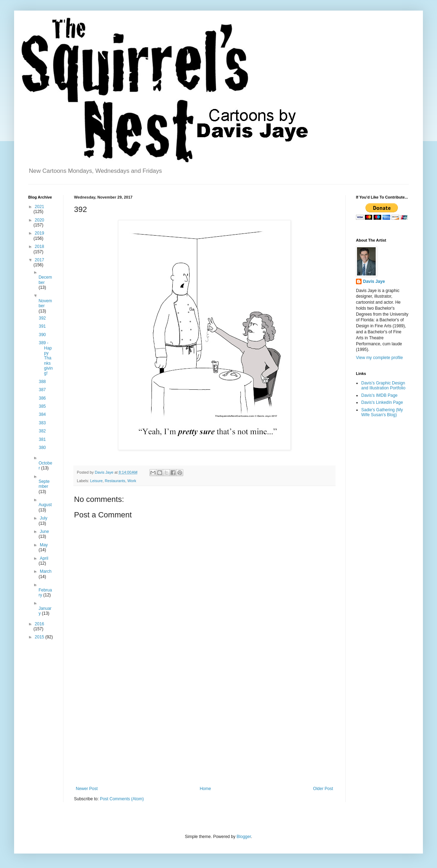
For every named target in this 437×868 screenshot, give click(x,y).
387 (42, 390)
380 (42, 448)
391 (42, 326)
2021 (40, 207)
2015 (40, 637)
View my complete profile (379, 358)
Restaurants (115, 481)
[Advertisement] (204, 728)
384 (42, 414)
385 (42, 406)
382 (42, 431)
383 (42, 423)
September (44, 484)
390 (42, 335)
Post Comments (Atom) (122, 799)
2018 (40, 247)
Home (205, 789)
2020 (40, 220)
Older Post (323, 789)
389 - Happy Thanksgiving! (46, 358)
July (44, 518)
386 (42, 398)
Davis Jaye (374, 281)
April (44, 558)
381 (42, 439)
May (44, 545)
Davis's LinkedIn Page (382, 402)
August (45, 505)
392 (42, 318)
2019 (40, 233)
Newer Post (87, 789)
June (44, 532)
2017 (40, 260)
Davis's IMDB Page (379, 395)
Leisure (96, 481)
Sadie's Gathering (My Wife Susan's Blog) (382, 412)
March (46, 571)
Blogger (244, 837)
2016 (40, 624)
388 (42, 382)
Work (132, 481)
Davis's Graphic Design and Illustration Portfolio (383, 386)
